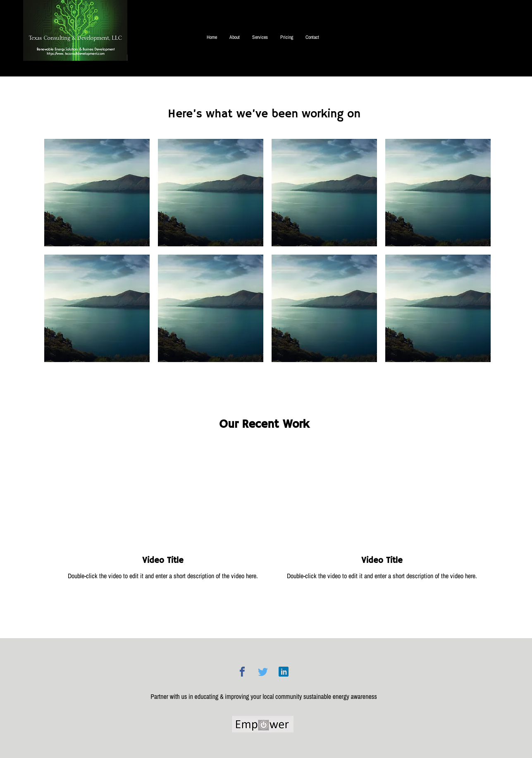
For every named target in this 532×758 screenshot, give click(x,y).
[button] (97, 193)
